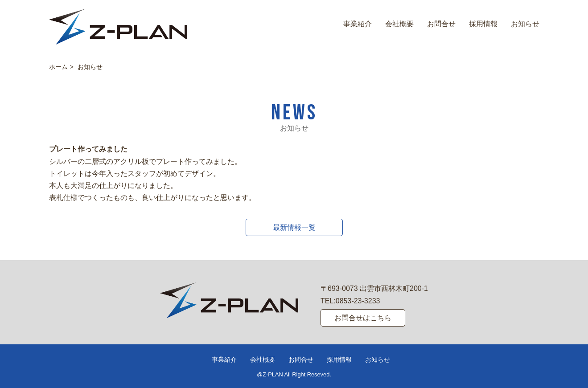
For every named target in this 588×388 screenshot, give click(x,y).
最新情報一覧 (294, 227)
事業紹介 (358, 24)
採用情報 (483, 24)
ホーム (58, 67)
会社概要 (399, 24)
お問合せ (441, 24)
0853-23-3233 (358, 301)
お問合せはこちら (363, 318)
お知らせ (525, 24)
